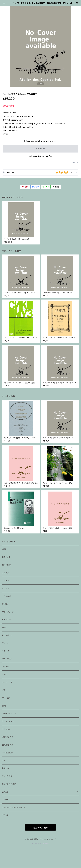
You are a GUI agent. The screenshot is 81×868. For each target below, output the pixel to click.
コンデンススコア (9, 784)
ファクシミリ (7, 776)
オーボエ (6, 588)
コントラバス (7, 682)
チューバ (6, 643)
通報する (75, 163)
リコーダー (6, 651)
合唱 (4, 706)
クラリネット (7, 596)
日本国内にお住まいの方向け (40, 156)
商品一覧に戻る (40, 828)
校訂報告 (6, 768)
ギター (5, 690)
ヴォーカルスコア (9, 713)
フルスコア (6, 729)
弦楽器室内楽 (8, 737)
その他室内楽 (8, 753)
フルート (5, 580)
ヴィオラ (5, 667)
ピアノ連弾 (6, 565)
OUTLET (6, 800)
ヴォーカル (6, 698)
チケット (5, 815)
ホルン (5, 627)
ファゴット (6, 604)
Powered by (40, 843)
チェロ (5, 674)
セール (5, 760)
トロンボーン (7, 635)
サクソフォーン (8, 612)
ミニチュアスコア (9, 721)
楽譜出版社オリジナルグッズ (14, 807)
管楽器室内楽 (8, 745)
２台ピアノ (6, 573)
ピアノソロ (6, 557)
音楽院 (5, 792)
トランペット (7, 620)
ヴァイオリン (7, 659)
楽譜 (4, 549)
